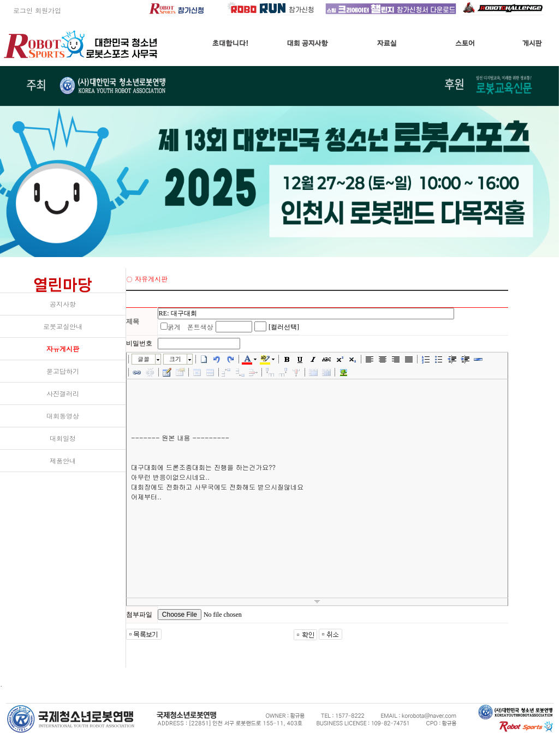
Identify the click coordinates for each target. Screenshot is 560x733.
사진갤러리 (63, 393)
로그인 (16, 10)
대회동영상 (63, 416)
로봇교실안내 (63, 326)
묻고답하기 (63, 371)
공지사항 (63, 304)
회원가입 (48, 10)
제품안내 (63, 460)
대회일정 (63, 438)
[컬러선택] (284, 327)
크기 (175, 359)
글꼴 (144, 359)
